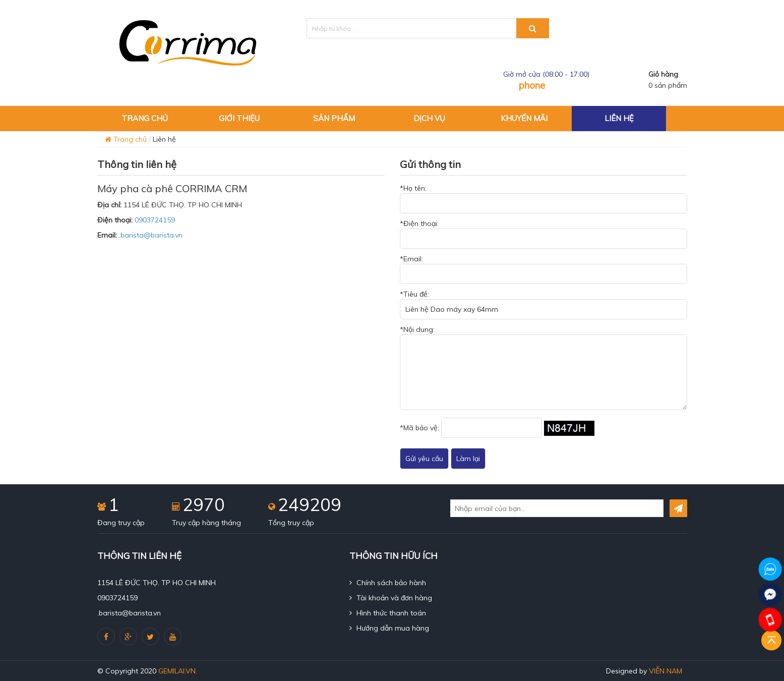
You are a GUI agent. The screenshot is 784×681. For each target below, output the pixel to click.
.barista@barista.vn (151, 235)
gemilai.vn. (178, 671)
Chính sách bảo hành (388, 583)
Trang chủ (126, 139)
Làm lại (468, 459)
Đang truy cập (121, 523)
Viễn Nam (666, 671)
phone (532, 85)
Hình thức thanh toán (388, 613)
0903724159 (155, 220)
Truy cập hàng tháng (206, 523)
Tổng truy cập (291, 523)
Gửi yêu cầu (424, 459)
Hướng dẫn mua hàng (389, 628)
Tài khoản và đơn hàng (391, 598)
